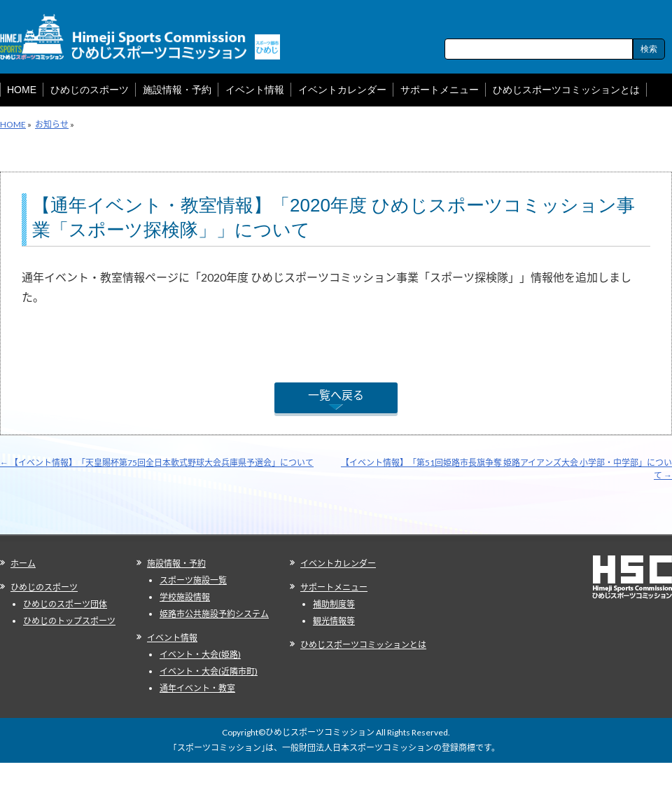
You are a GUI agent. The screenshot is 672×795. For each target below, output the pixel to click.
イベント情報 (172, 638)
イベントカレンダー (338, 564)
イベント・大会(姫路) (200, 655)
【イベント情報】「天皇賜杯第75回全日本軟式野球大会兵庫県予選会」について (157, 463)
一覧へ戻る (336, 395)
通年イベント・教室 (197, 688)
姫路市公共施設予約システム (214, 614)
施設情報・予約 (176, 564)
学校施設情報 (185, 597)
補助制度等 (334, 604)
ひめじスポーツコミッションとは (363, 645)
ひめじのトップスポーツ (69, 621)
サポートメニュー (334, 587)
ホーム (23, 564)
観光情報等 (334, 621)
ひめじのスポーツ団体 (65, 604)
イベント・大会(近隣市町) (209, 671)
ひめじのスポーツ (44, 587)
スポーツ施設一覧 (193, 580)
